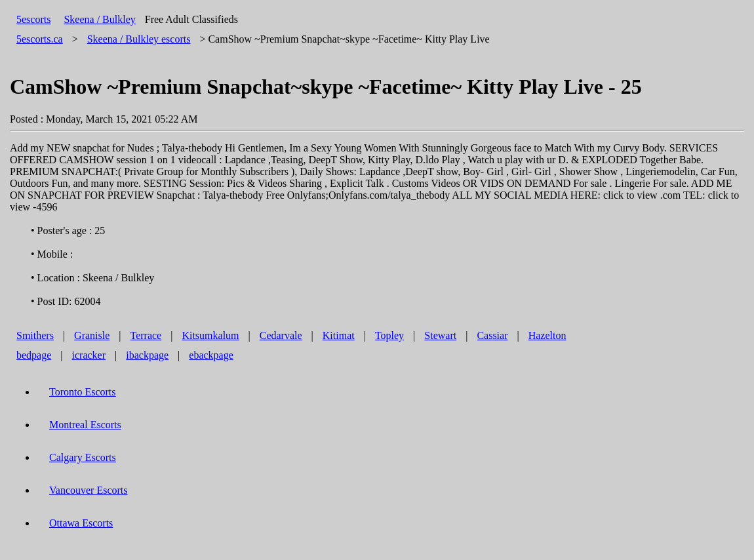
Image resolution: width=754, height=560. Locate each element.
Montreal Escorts (85, 425)
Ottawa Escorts (81, 523)
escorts (139, 39)
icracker (89, 355)
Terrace (146, 335)
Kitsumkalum (210, 335)
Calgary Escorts (83, 457)
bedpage (34, 355)
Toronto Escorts (83, 392)
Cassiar (492, 335)
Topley (389, 335)
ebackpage (211, 355)
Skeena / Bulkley (99, 19)
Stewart (440, 335)
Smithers (35, 335)
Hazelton (547, 335)
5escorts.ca (40, 39)
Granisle (92, 335)
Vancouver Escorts (89, 490)
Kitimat (339, 335)
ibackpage (147, 355)
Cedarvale (281, 335)
